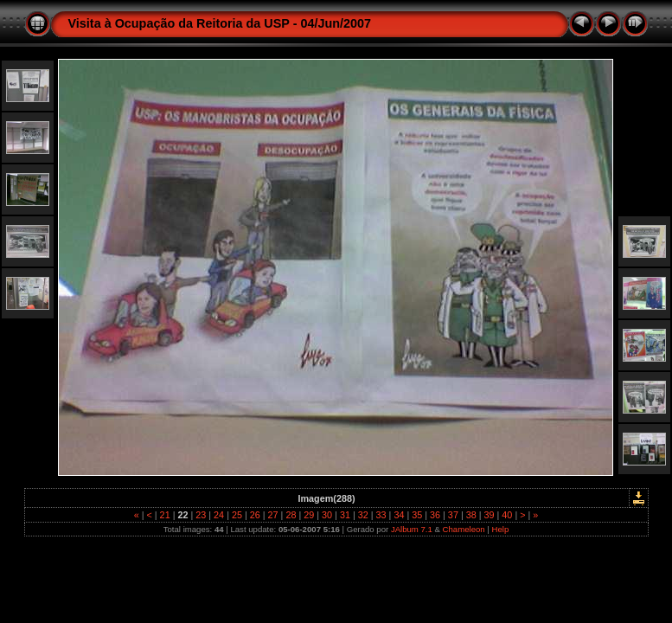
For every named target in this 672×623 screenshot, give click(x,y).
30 (327, 515)
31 (345, 515)
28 (291, 515)
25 (237, 515)
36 (435, 515)
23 (201, 515)
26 (255, 515)
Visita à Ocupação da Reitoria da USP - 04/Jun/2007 (220, 23)
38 (471, 515)
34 (399, 515)
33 (381, 515)
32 (363, 515)
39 (490, 515)
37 (453, 515)
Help (501, 529)
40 (507, 515)
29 (309, 515)
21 (165, 515)
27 (273, 515)
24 (219, 515)
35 (417, 515)
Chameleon (464, 529)
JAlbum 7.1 (412, 529)
